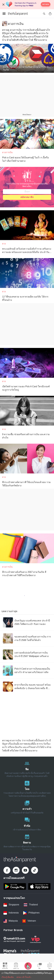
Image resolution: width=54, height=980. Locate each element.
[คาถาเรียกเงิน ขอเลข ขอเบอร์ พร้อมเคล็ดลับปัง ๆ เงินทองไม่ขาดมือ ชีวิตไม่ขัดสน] (27, 687)
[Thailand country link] (31, 905)
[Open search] (44, 14)
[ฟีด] (27, 768)
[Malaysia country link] (11, 921)
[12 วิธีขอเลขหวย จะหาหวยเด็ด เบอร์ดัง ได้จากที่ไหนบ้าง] (27, 273)
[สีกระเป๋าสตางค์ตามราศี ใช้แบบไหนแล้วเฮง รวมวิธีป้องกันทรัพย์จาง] (27, 459)
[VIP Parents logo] (35, 939)
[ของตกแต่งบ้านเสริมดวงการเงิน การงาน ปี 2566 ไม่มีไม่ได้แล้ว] (27, 638)
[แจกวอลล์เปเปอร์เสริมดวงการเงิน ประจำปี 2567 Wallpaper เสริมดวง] (27, 654)
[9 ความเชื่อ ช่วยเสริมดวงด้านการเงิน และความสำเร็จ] (27, 411)
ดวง (4, 244)
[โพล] (27, 788)
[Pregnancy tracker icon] (28, 966)
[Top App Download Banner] (27, 5)
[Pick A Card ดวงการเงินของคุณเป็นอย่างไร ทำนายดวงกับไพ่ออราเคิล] (27, 671)
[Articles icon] (16, 966)
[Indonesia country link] (11, 913)
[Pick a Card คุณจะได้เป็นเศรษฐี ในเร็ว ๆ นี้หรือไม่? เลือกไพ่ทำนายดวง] (27, 134)
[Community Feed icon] (39, 966)
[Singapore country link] (11, 905)
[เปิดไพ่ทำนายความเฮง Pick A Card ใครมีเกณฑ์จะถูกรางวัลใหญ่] (27, 363)
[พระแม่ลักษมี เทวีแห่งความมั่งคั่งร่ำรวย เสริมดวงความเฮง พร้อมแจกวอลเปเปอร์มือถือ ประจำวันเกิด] (27, 225)
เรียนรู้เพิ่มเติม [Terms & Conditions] (8, 977)
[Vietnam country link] (29, 921)
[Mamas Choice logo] (10, 953)
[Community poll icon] (50, 966)
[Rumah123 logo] (14, 939)
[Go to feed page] (18, 14)
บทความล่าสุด (9, 611)
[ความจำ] (27, 807)
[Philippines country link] (31, 913)
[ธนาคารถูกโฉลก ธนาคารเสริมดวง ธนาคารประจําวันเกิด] (27, 58)
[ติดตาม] (27, 842)
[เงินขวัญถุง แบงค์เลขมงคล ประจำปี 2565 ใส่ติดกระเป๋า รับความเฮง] (27, 622)
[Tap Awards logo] (30, 953)
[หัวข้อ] (27, 823)
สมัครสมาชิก (27, 197)
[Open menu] (4, 14)
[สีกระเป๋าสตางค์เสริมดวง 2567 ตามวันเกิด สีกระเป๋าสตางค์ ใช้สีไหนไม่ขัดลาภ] (27, 548)
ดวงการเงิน (7, 152)
